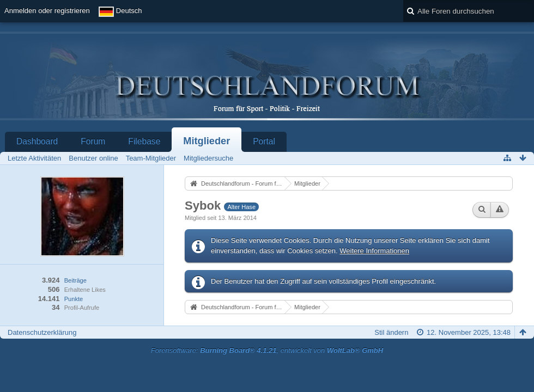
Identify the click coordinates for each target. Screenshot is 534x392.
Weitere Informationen (374, 251)
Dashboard (37, 141)
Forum (93, 141)
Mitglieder (207, 141)
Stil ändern (391, 332)
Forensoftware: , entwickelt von (267, 350)
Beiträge (75, 280)
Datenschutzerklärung (42, 332)
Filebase (144, 141)
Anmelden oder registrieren (47, 11)
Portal (264, 141)
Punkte (74, 299)
